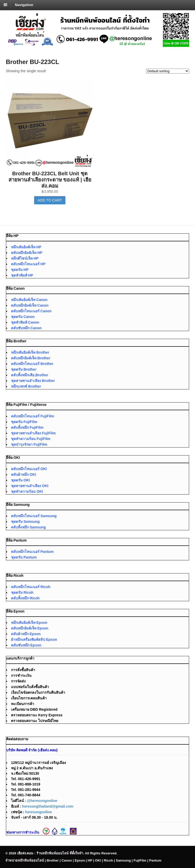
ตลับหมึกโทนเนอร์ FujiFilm (33, 416)
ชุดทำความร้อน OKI (27, 491)
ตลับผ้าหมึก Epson (26, 634)
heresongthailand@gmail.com (48, 806)
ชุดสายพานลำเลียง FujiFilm (33, 433)
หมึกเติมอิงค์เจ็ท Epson (29, 623)
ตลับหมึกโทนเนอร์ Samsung (34, 516)
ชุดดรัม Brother (24, 369)
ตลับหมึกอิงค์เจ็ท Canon (30, 305)
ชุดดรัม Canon (23, 317)
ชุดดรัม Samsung (25, 522)
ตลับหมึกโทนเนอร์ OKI (29, 469)
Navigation (24, 5)
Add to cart (50, 200)
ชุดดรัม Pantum (24, 557)
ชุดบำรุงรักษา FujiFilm (29, 444)
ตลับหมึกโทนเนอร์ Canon (31, 311)
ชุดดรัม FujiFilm (24, 422)
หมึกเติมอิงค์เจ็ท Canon (29, 300)
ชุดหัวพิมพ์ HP (22, 275)
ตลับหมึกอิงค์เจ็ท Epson (30, 628)
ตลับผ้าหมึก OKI (24, 474)
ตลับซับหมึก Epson (26, 645)
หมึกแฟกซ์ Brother (26, 386)
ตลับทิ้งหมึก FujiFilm (27, 427)
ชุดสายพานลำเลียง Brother (33, 381)
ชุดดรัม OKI (21, 480)
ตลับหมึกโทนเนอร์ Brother (32, 364)
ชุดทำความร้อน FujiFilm (31, 439)
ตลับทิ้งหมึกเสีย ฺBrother (30, 375)
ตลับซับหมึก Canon (26, 328)
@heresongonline (42, 801)
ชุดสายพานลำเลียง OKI (30, 486)
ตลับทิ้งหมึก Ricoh (25, 598)
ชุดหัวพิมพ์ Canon (25, 322)
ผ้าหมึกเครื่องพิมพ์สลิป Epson (34, 639)
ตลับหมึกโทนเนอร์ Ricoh (31, 587)
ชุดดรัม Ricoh (22, 592)
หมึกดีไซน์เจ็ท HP (25, 258)
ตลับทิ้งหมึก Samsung (28, 527)
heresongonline (38, 812)
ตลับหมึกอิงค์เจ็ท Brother (31, 358)
